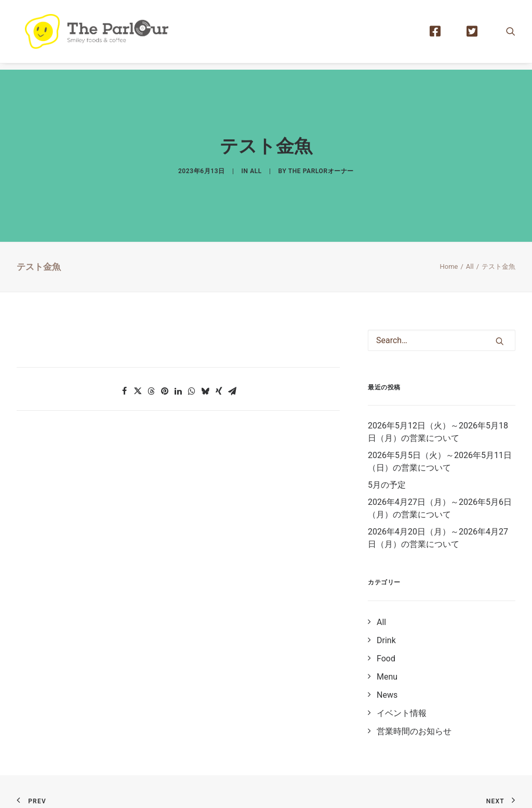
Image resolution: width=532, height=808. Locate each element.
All (256, 163)
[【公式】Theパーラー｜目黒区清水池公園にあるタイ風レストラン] (103, 35)
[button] (511, 35)
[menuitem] (440, 35)
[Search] (442, 324)
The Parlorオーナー (321, 163)
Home (449, 250)
